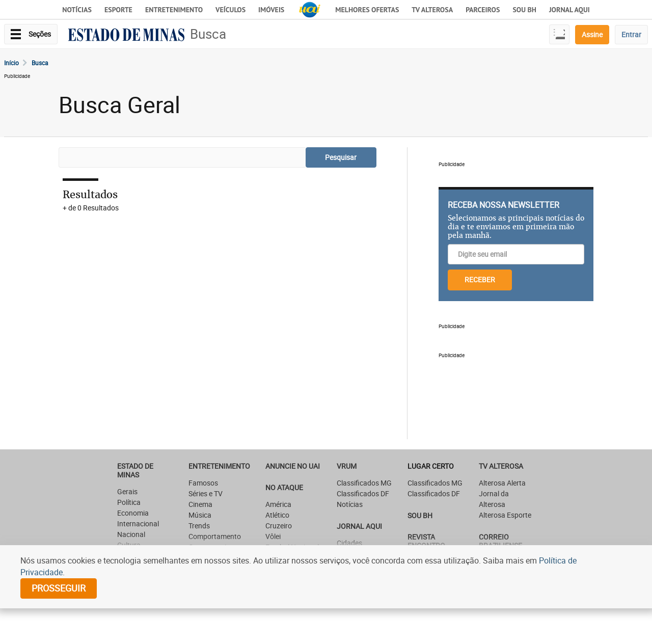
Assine (592, 34)
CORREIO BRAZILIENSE (500, 541)
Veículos (230, 10)
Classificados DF (363, 493)
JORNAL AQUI (569, 10)
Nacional (131, 534)
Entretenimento (174, 10)
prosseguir (59, 588)
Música (200, 515)
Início (11, 63)
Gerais (127, 491)
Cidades (349, 543)
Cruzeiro (279, 526)
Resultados (90, 194)
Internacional (138, 524)
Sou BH (524, 10)
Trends (199, 526)
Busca (208, 34)
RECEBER (480, 279)
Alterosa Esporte (505, 515)
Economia (133, 513)
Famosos (203, 483)
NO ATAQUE (284, 487)
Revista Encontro (426, 541)
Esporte (118, 10)
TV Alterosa (432, 10)
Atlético (277, 515)
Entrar (631, 34)
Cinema (200, 504)
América (278, 504)
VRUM (347, 466)
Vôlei (273, 536)
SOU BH (420, 515)
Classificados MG (364, 483)
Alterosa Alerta (502, 483)
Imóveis (271, 10)
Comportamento (215, 536)
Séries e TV (206, 493)
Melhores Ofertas (367, 10)
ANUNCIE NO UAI (293, 466)
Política (129, 502)
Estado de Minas (135, 470)
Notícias (77, 10)
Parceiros (483, 10)
